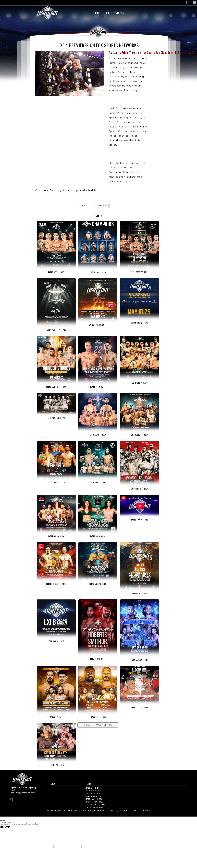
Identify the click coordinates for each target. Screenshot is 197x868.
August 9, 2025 (94, 796)
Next (114, 206)
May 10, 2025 (94, 802)
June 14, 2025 (94, 799)
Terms (137, 810)
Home (97, 13)
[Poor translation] (7, 827)
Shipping (114, 810)
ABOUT (108, 13)
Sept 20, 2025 (94, 793)
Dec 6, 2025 (93, 788)
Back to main (100, 206)
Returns (126, 810)
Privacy (147, 810)
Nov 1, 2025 (93, 791)
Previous (85, 206)
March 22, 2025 (95, 805)
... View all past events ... (96, 807)
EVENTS (119, 13)
